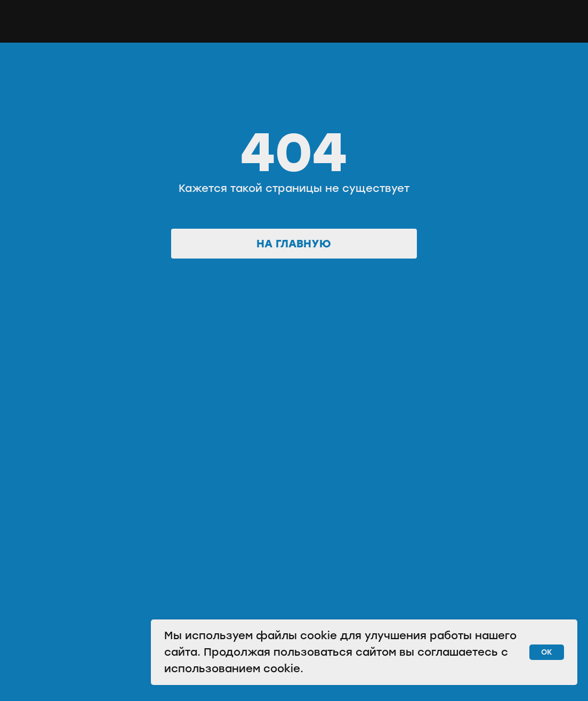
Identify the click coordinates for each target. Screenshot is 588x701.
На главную (294, 244)
